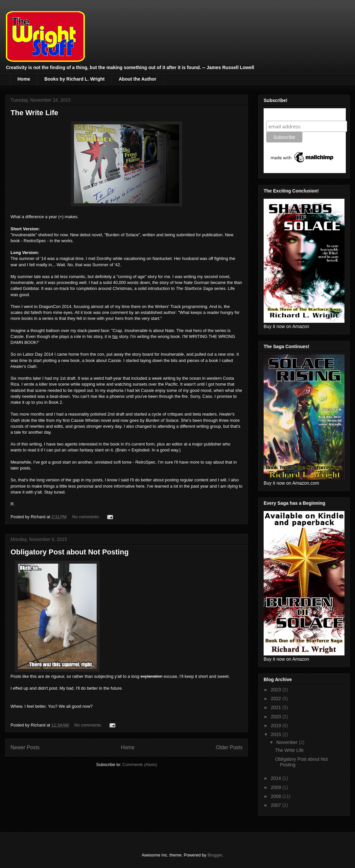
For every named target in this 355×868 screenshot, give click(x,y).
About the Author (138, 79)
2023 (277, 690)
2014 (277, 778)
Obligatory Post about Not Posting (70, 552)
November (287, 742)
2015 (277, 734)
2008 (277, 796)
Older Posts (229, 747)
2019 (277, 726)
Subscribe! (280, 114)
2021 (277, 707)
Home (24, 79)
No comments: (87, 517)
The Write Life (34, 113)
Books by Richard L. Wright (74, 79)
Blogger (215, 855)
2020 (277, 717)
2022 (277, 699)
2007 (277, 805)
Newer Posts (25, 747)
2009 (277, 787)
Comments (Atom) (140, 765)
